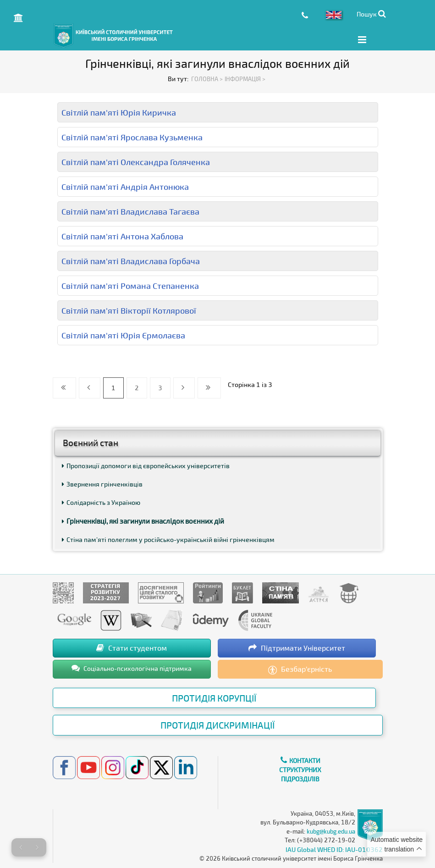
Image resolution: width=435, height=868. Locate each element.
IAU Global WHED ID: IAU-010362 (334, 849)
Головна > (207, 78)
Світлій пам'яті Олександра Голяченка (136, 161)
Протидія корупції (214, 697)
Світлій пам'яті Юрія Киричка (119, 112)
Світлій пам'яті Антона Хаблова (122, 236)
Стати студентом (132, 647)
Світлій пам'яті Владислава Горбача (131, 260)
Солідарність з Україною (101, 502)
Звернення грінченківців (102, 484)
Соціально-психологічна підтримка (132, 668)
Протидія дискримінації (217, 725)
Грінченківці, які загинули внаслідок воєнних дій (143, 520)
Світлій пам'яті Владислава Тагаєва (130, 211)
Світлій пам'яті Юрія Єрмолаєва (123, 335)
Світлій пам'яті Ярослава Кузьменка (132, 137)
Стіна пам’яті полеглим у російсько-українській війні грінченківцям (168, 539)
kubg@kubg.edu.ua (331, 831)
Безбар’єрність (300, 669)
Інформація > (245, 78)
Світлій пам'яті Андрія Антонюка (125, 186)
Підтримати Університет (297, 647)
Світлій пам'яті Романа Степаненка (130, 285)
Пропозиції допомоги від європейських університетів (146, 465)
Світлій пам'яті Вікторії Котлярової (129, 310)
